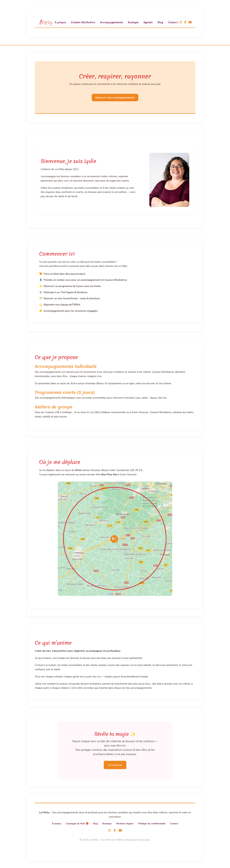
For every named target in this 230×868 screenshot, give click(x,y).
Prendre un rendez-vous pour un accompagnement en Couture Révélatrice (85, 280)
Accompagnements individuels (66, 366)
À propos (60, 22)
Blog (160, 22)
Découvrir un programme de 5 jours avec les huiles (72, 286)
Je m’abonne (115, 765)
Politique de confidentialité (152, 824)
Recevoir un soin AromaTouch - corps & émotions (72, 298)
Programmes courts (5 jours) (65, 392)
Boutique (133, 22)
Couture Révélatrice (83, 22)
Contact (173, 22)
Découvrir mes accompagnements (115, 98)
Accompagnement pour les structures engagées (71, 311)
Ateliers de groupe (54, 407)
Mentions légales (125, 824)
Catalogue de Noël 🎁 (77, 824)
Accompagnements (111, 22)
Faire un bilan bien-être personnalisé (64, 274)
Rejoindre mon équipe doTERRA (62, 305)
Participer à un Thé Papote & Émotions (66, 292)
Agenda (148, 22)
